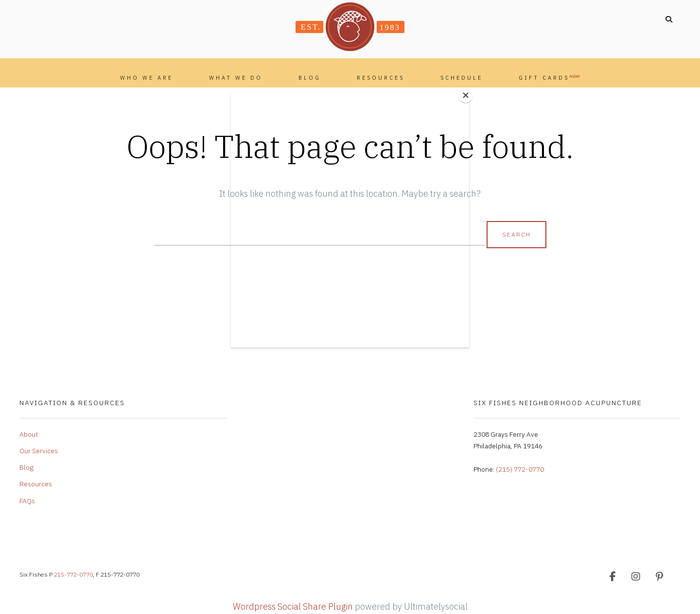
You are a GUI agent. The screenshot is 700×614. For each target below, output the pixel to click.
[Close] (467, 95)
